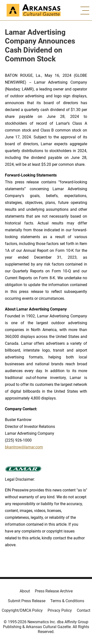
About (25, 591)
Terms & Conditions (67, 601)
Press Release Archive (54, 591)
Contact (84, 610)
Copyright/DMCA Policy (22, 610)
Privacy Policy (60, 610)
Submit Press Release (27, 601)
